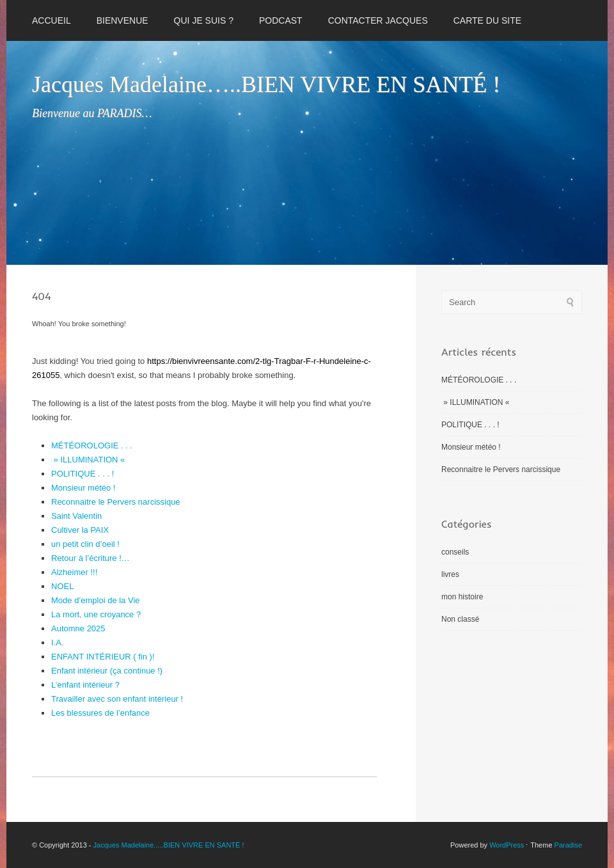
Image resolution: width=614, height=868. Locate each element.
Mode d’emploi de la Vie (96, 600)
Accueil (51, 20)
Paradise (568, 845)
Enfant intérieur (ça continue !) (107, 671)
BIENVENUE (122, 20)
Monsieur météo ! (83, 488)
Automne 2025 (78, 628)
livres (450, 574)
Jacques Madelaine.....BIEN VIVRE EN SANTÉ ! (169, 845)
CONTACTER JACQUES (378, 20)
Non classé (460, 619)
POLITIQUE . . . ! (83, 474)
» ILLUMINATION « (89, 460)
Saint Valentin (76, 516)
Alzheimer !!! (74, 572)
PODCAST (281, 20)
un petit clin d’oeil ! (85, 544)
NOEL (62, 586)
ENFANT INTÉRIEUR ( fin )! (103, 657)
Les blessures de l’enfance (100, 713)
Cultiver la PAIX (80, 530)
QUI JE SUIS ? (204, 20)
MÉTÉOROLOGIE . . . (92, 446)
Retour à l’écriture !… (91, 558)
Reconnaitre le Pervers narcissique (116, 502)
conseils (455, 552)
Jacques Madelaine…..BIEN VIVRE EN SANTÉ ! (266, 84)
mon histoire (462, 597)
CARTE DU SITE (487, 20)
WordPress (507, 845)
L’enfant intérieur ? (85, 685)
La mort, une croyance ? (96, 614)
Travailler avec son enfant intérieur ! (117, 699)
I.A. (58, 643)
